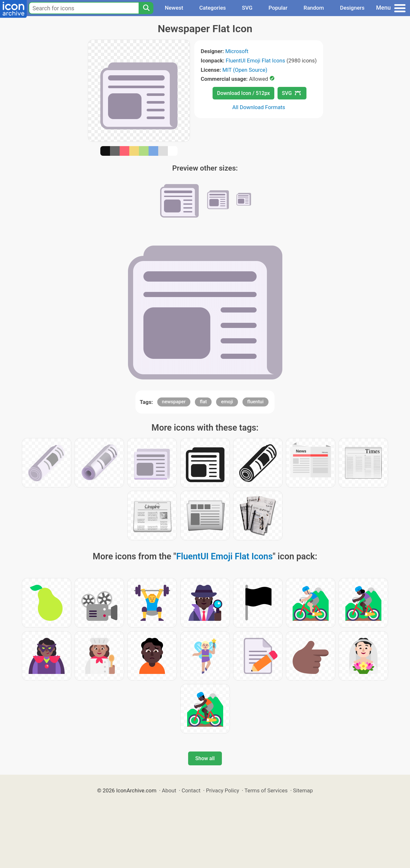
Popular (278, 8)
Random (314, 8)
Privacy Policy (222, 790)
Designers (352, 8)
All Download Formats (259, 107)
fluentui (255, 402)
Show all (205, 758)
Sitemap (303, 790)
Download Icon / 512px (243, 93)
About (169, 790)
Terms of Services (266, 790)
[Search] (146, 8)
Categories (213, 8)
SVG (247, 8)
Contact (191, 790)
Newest (174, 8)
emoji (227, 402)
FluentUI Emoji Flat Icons (255, 61)
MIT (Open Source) (245, 70)
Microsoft (237, 51)
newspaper (174, 402)
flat (203, 402)
